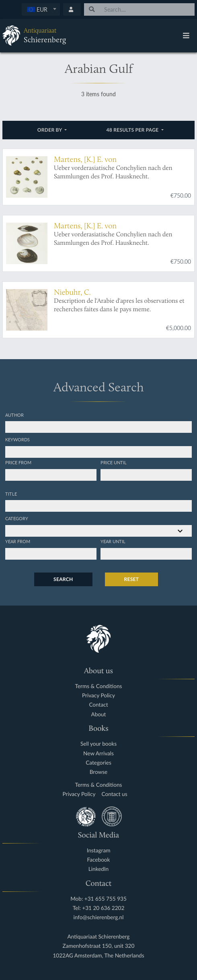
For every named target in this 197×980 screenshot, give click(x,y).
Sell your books (98, 744)
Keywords (17, 439)
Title (11, 494)
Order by (50, 130)
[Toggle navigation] (186, 35)
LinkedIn (98, 869)
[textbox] (41, 9)
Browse (99, 772)
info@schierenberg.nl (99, 917)
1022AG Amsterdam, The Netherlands (98, 956)
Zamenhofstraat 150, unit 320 (99, 946)
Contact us (115, 794)
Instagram (99, 851)
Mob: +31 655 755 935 (98, 899)
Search (63, 579)
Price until (114, 462)
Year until (113, 541)
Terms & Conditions (99, 686)
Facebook (99, 860)
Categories (98, 763)
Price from (18, 462)
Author (14, 415)
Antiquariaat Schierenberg (99, 937)
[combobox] (41, 9)
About (99, 714)
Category (17, 518)
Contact (98, 705)
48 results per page (133, 130)
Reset (132, 579)
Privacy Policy (98, 696)
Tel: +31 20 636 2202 (99, 908)
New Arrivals (98, 754)
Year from (18, 541)
